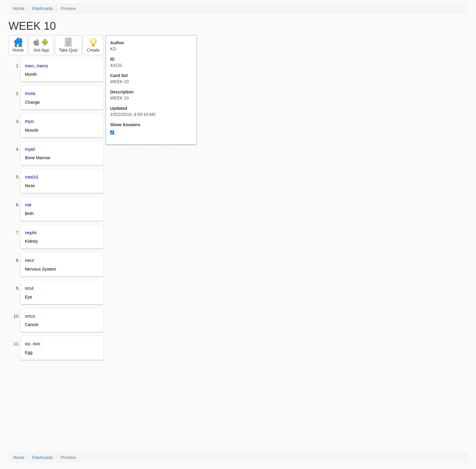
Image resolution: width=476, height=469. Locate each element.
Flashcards (42, 8)
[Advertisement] (155, 204)
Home (19, 8)
